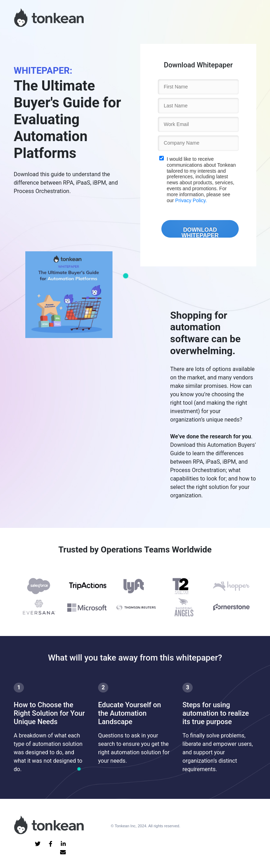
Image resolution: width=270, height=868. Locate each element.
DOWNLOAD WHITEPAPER (200, 232)
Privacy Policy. (191, 200)
